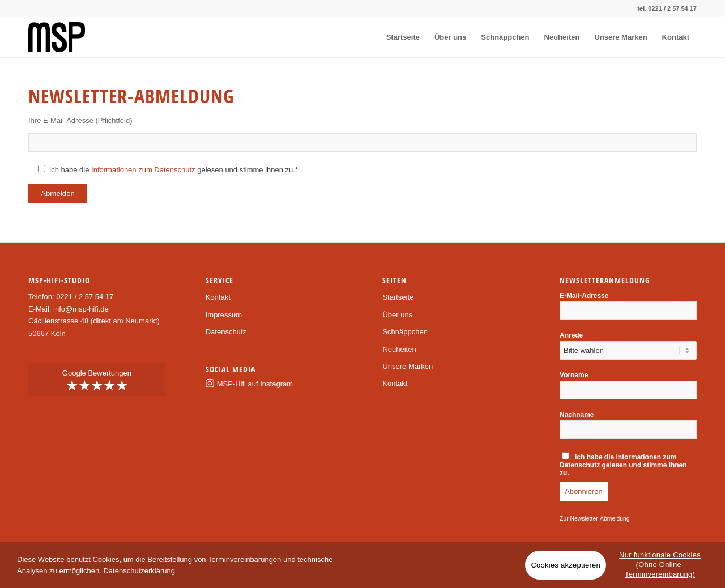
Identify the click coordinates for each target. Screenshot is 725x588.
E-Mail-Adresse (584, 296)
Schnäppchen (405, 332)
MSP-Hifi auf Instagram (255, 384)
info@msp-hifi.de (81, 309)
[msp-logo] (57, 37)
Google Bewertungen (97, 381)
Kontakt (218, 297)
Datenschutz (226, 332)
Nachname (577, 415)
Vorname (574, 375)
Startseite (398, 297)
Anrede (571, 335)
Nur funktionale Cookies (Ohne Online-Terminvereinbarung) (660, 564)
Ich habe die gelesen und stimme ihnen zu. (623, 465)
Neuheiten (399, 349)
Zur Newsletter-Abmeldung (595, 519)
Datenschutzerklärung (139, 571)
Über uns (397, 315)
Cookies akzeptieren (566, 565)
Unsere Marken (408, 366)
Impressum (224, 315)
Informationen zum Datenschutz (143, 170)
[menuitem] (403, 37)
